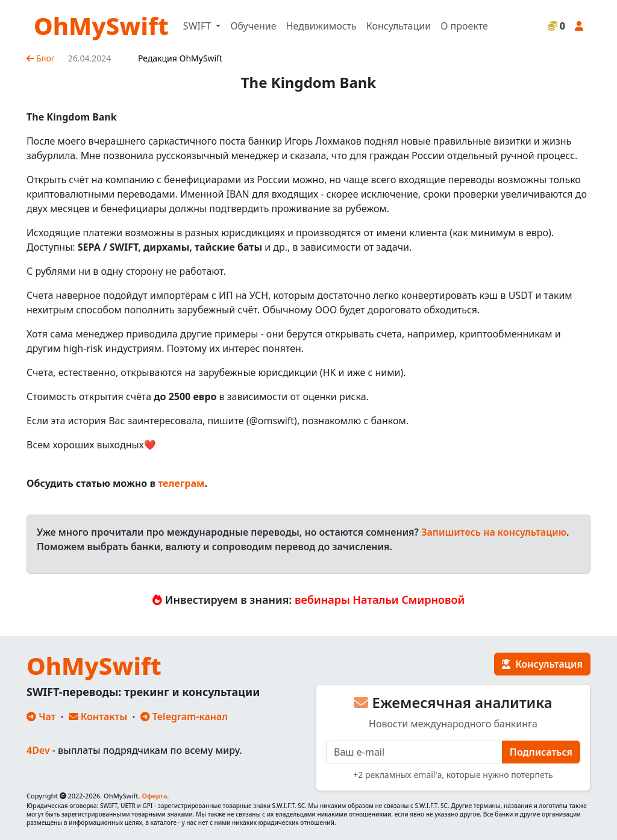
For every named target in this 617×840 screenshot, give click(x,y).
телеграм (181, 483)
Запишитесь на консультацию (494, 532)
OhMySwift (101, 26)
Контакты (98, 716)
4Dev (38, 750)
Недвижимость (321, 26)
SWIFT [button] (198, 26)
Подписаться (541, 752)
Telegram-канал (184, 716)
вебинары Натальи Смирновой (380, 600)
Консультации (399, 26)
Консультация (542, 664)
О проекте (464, 26)
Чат (41, 716)
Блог (41, 58)
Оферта (154, 796)
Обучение (253, 26)
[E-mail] (414, 752)
